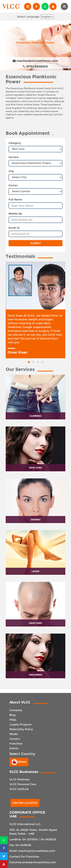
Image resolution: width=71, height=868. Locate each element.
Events (14, 748)
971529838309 (35, 67)
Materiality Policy (21, 729)
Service (14, 157)
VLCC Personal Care (23, 784)
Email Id (14, 228)
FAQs (13, 720)
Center (13, 185)
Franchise (16, 744)
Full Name (15, 199)
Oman (19, 762)
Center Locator (25, 803)
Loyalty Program (21, 724)
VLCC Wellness (20, 779)
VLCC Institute (19, 789)
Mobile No (15, 214)
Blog (12, 715)
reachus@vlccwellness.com (35, 61)
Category (15, 143)
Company (16, 710)
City (11, 171)
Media (14, 734)
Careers (15, 739)
